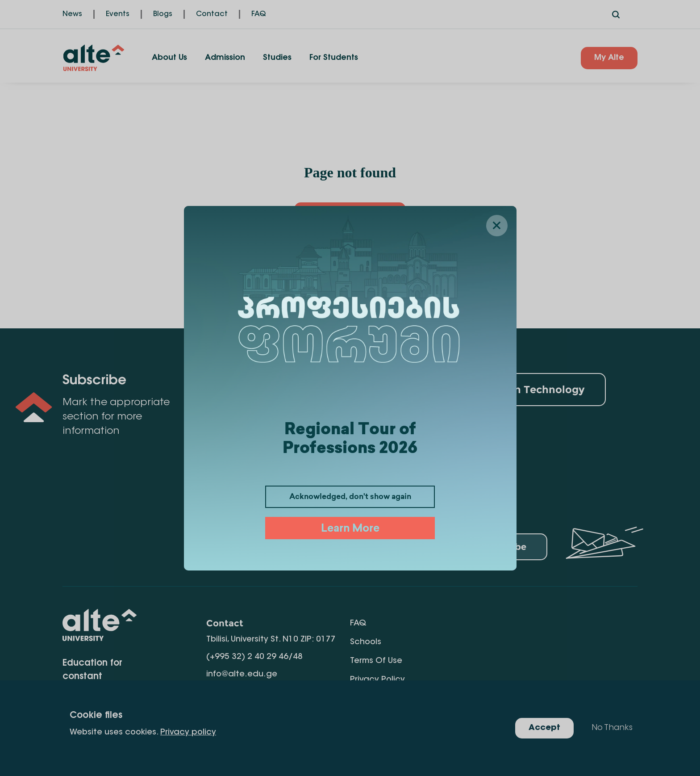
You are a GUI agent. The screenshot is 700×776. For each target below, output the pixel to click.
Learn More (350, 529)
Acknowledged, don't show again (350, 497)
